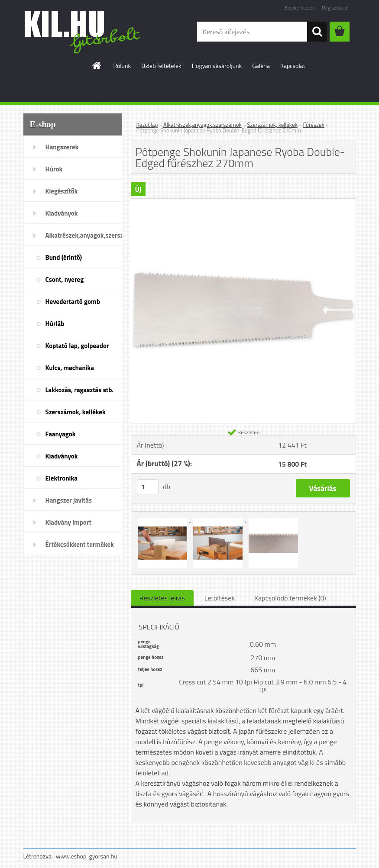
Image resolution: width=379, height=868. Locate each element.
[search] (317, 32)
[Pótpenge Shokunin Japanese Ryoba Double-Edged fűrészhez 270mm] (243, 202)
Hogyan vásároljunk (217, 66)
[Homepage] (97, 65)
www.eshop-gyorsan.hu (87, 856)
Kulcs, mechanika (70, 368)
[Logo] (83, 32)
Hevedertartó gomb (73, 302)
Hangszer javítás (69, 500)
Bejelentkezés (300, 8)
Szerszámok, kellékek (76, 412)
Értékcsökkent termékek (80, 544)
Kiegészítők (62, 191)
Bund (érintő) (64, 257)
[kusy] (148, 487)
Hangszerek (62, 147)
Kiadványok (62, 213)
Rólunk (122, 66)
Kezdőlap (147, 125)
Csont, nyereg (65, 279)
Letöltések (220, 598)
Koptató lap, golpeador (77, 346)
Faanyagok (61, 434)
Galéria (261, 66)
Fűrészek (313, 125)
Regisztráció (335, 8)
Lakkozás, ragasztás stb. (80, 390)
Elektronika (62, 478)
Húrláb (55, 324)
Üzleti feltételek (161, 66)
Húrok (54, 169)
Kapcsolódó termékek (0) (290, 598)
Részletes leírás (162, 598)
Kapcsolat (293, 66)
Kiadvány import (68, 522)
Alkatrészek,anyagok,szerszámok (84, 235)
